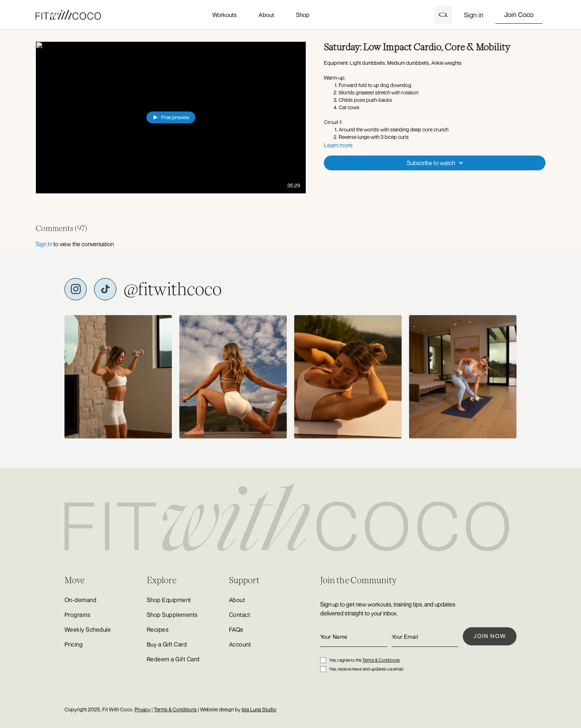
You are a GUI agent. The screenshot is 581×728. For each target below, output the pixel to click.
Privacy (142, 709)
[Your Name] (354, 637)
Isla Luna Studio (259, 709)
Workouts (225, 15)
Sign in (474, 15)
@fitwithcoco (173, 289)
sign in (44, 244)
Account (240, 644)
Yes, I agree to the (364, 660)
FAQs (236, 630)
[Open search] (443, 15)
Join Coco (519, 14)
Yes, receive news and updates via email (366, 669)
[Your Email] (425, 637)
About (266, 15)
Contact (240, 615)
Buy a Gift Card (167, 644)
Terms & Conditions (381, 660)
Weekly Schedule (88, 630)
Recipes (158, 630)
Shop (303, 15)
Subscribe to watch (436, 163)
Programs (78, 615)
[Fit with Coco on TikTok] (105, 289)
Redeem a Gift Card (173, 659)
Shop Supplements (172, 615)
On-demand (80, 600)
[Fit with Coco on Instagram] (76, 289)
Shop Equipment (169, 600)
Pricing (74, 644)
